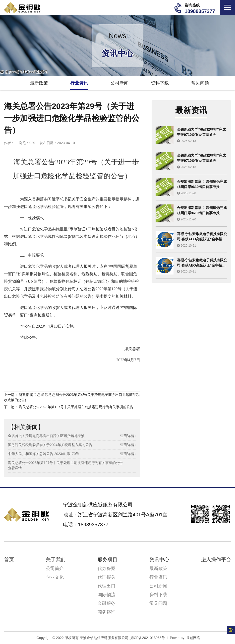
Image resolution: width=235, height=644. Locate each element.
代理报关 (107, 577)
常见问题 (200, 83)
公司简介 (55, 568)
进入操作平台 (216, 559)
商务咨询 (107, 612)
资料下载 (160, 83)
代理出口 (107, 586)
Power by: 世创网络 (185, 638)
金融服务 (107, 603)
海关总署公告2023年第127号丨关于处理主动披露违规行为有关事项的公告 (76, 407)
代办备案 (107, 568)
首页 (8, 72)
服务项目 (108, 559)
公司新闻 (119, 83)
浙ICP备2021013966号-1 (149, 638)
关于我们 (56, 559)
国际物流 (107, 595)
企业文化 (55, 577)
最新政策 (39, 83)
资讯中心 (23, 72)
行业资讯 (41, 72)
